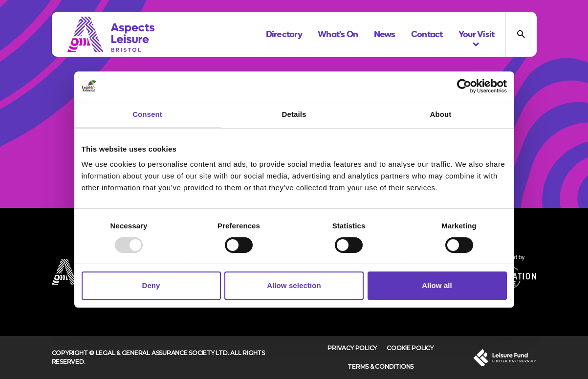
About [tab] (441, 114)
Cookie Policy (410, 348)
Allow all (437, 285)
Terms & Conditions (381, 367)
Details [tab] (294, 114)
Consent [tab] (147, 114)
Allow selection (294, 285)
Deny (151, 285)
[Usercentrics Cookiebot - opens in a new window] (464, 86)
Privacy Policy (352, 348)
